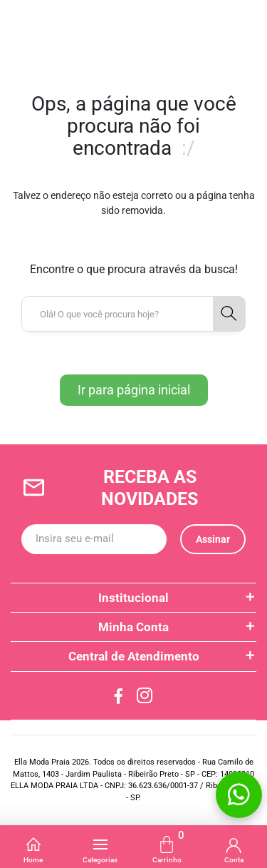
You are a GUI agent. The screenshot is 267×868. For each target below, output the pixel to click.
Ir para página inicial (134, 390)
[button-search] (229, 314)
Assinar (213, 539)
